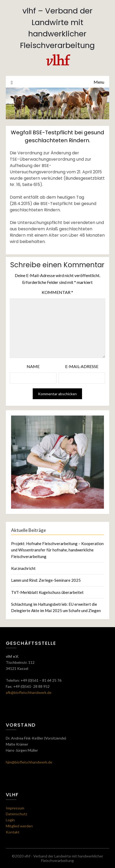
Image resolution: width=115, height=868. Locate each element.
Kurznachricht (23, 568)
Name (33, 366)
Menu (99, 82)
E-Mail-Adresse (82, 366)
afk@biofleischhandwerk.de (29, 692)
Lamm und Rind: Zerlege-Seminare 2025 (46, 580)
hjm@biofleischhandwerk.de (29, 762)
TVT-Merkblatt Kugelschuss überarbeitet (47, 592)
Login (10, 820)
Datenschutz (16, 814)
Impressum (15, 808)
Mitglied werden (19, 826)
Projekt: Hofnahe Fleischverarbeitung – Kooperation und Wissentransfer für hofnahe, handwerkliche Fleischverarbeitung (57, 550)
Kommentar (57, 292)
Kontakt (13, 832)
